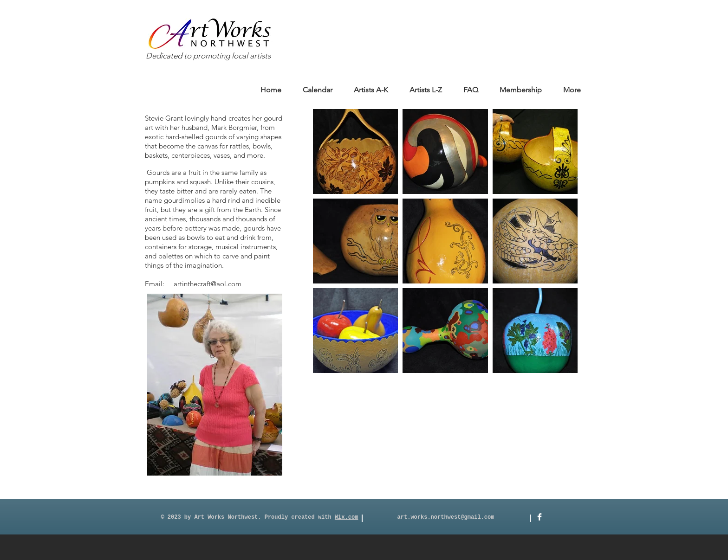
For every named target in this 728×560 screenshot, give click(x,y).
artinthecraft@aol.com (208, 284)
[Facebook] (539, 517)
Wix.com (346, 517)
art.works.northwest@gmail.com (446, 517)
